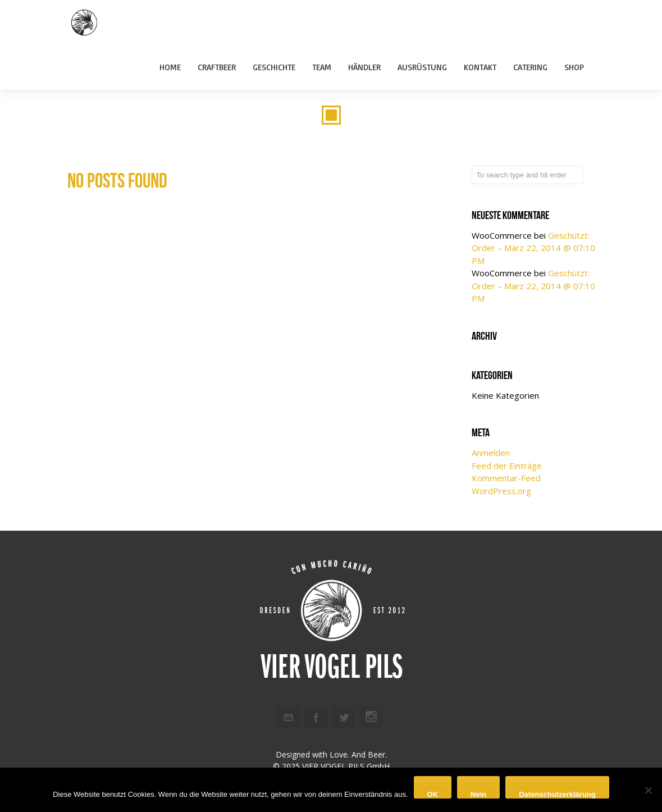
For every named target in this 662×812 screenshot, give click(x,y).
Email (289, 718)
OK (433, 794)
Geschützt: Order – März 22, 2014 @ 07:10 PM (533, 248)
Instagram (371, 718)
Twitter (344, 718)
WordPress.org (501, 491)
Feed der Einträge (507, 466)
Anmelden (491, 453)
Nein (478, 794)
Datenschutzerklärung (557, 794)
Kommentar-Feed (506, 478)
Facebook (316, 718)
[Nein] (648, 790)
